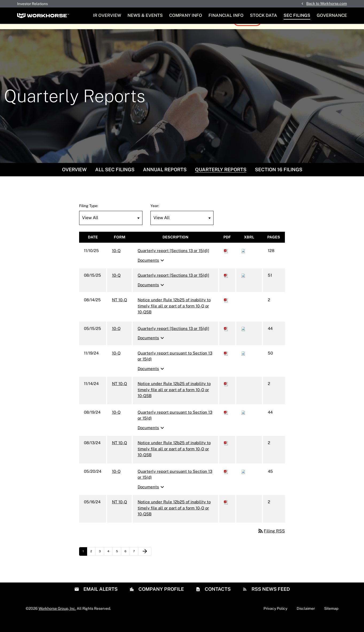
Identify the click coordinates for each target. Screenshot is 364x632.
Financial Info (226, 15)
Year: (155, 217)
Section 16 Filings (279, 181)
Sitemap (331, 619)
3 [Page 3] (101, 564)
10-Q (116, 262)
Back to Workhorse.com (327, 3)
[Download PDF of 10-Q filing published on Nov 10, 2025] (226, 262)
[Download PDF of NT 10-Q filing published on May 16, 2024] (226, 513)
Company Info (186, 15)
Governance (332, 15)
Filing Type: (89, 217)
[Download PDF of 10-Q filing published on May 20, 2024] (226, 483)
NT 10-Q (119, 311)
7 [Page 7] (136, 564)
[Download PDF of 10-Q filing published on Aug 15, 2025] (226, 286)
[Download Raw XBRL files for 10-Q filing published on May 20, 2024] (243, 483)
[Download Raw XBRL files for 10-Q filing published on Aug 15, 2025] (243, 286)
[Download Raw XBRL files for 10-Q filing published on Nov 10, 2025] (243, 262)
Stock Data (264, 15)
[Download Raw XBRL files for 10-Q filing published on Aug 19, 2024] (243, 423)
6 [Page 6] (127, 564)
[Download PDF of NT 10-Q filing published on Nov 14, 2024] (226, 395)
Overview (74, 181)
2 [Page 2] (93, 564)
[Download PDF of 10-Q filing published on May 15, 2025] (226, 340)
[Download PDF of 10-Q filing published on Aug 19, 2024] (226, 423)
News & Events (145, 15)
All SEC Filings (115, 181)
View (244, 32)
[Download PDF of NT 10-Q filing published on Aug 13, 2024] (226, 454)
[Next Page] (145, 563)
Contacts (217, 600)
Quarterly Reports (221, 181)
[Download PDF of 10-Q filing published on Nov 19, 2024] (226, 364)
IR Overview (107, 15)
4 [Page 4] (110, 564)
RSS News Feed (270, 600)
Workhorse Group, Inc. (57, 619)
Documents (152, 272)
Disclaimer (306, 619)
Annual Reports (165, 181)
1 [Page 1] (85, 564)
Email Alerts (100, 600)
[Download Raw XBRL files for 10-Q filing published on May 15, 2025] (243, 340)
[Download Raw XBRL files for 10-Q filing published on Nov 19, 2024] (243, 364)
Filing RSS (271, 542)
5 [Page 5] (119, 564)
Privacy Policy (275, 619)
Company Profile (161, 600)
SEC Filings (297, 15)
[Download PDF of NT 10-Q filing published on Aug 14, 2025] (226, 311)
